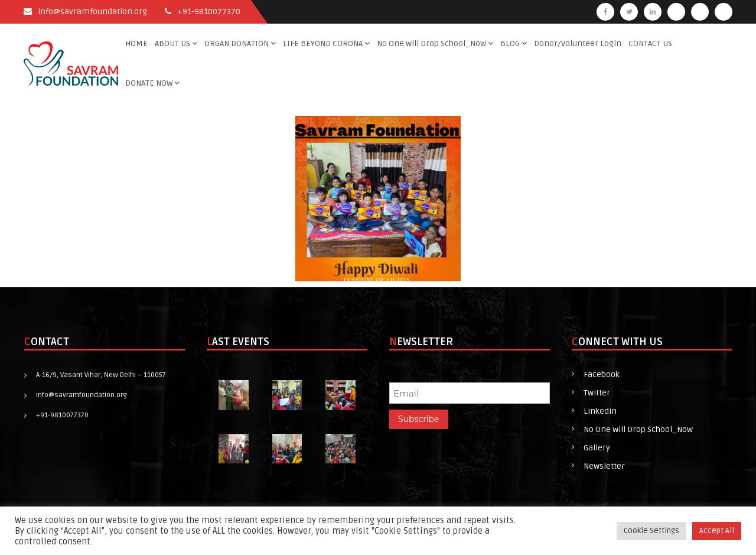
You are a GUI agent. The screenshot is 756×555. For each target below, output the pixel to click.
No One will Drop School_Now (431, 43)
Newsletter (604, 466)
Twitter (597, 393)
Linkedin (600, 411)
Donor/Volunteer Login (578, 43)
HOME (136, 43)
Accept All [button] (717, 531)
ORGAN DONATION (237, 43)
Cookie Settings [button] (651, 531)
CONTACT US (650, 43)
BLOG (510, 43)
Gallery (597, 448)
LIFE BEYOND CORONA (323, 43)
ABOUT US (172, 43)
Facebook (602, 374)
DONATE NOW (149, 83)
